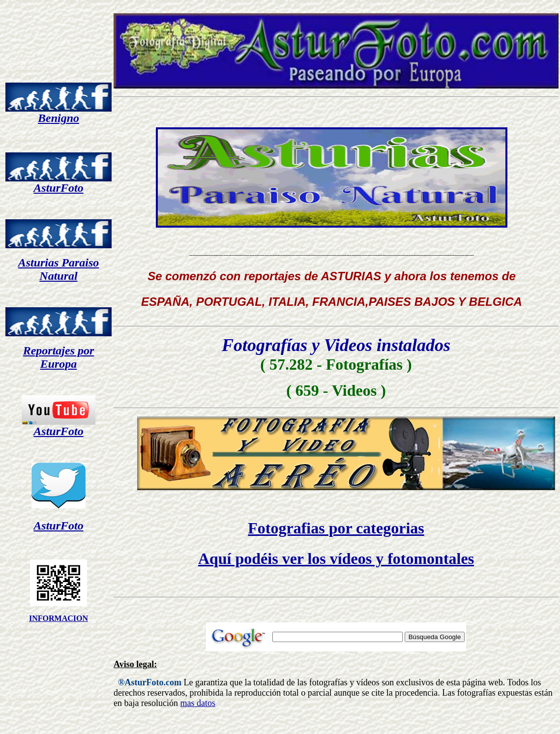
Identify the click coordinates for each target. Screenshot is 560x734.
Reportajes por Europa (59, 357)
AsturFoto (58, 188)
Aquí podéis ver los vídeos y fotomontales (336, 558)
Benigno (59, 118)
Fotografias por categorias (336, 528)
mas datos (198, 703)
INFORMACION (59, 618)
